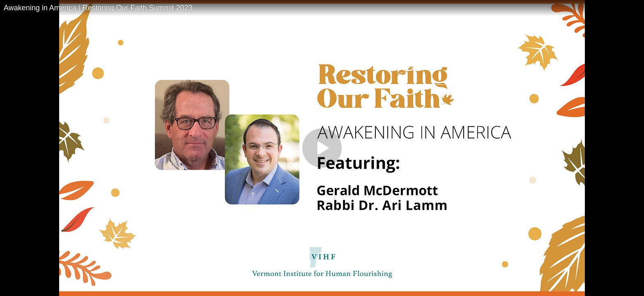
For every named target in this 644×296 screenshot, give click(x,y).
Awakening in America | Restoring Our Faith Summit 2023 (98, 8)
